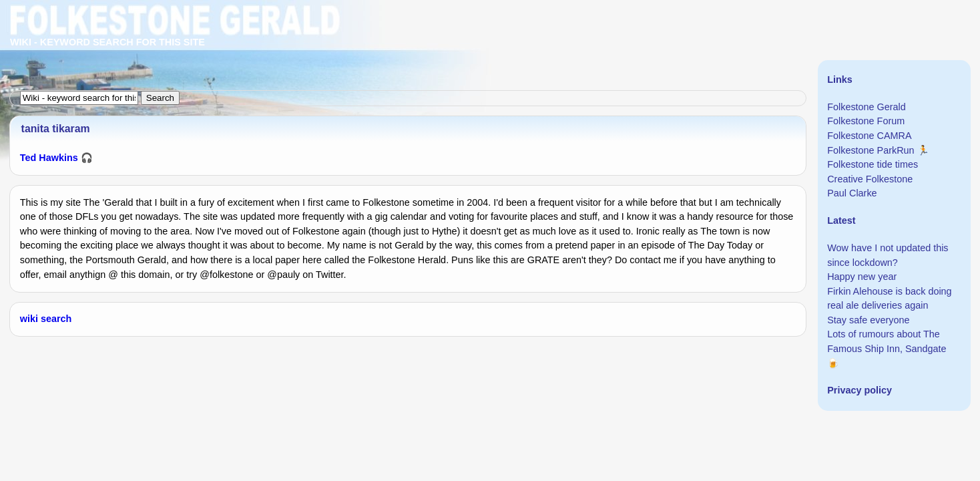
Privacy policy (860, 390)
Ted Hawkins (49, 158)
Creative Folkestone (870, 179)
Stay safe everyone (868, 320)
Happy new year (862, 277)
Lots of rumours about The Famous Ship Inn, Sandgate (887, 341)
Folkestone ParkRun (871, 150)
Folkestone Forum (866, 121)
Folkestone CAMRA (869, 136)
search (56, 319)
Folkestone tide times (873, 164)
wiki (29, 319)
